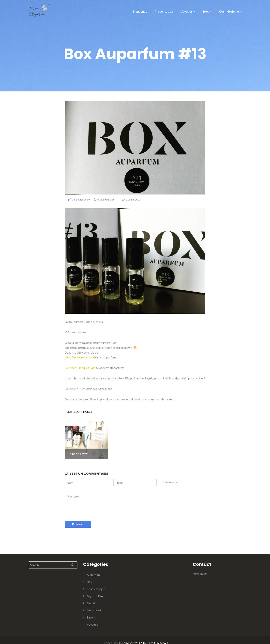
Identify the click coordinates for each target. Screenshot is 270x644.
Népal (91, 597)
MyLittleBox (95, 590)
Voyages (187, 11)
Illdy (115, 637)
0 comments (133, 199)
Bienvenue (140, 11)
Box (206, 11)
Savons (91, 611)
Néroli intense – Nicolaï (80, 357)
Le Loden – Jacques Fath (80, 368)
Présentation (164, 11)
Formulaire (200, 567)
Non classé (94, 604)
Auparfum (103, 199)
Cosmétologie (229, 11)
